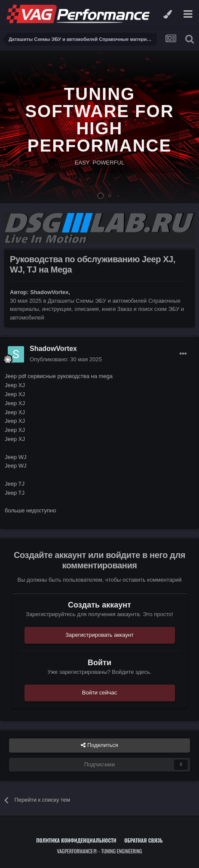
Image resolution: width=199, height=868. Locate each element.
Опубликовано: (66, 359)
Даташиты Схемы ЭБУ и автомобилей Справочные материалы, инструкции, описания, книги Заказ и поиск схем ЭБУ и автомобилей (97, 309)
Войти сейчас (100, 693)
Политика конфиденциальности (76, 840)
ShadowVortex (49, 292)
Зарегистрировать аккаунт (99, 635)
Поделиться (99, 745)
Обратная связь (144, 840)
